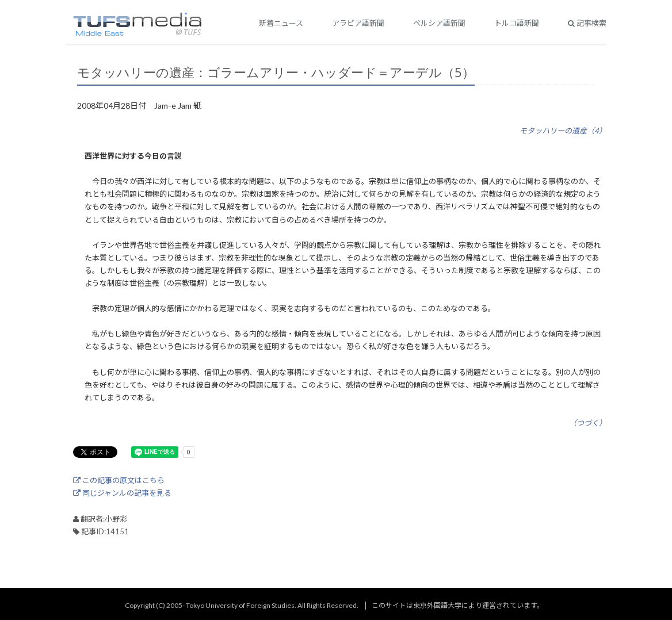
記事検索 (587, 23)
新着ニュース (281, 23)
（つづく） (588, 423)
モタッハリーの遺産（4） (563, 131)
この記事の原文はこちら (119, 480)
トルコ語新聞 (517, 23)
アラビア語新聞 (358, 23)
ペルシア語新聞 (439, 23)
